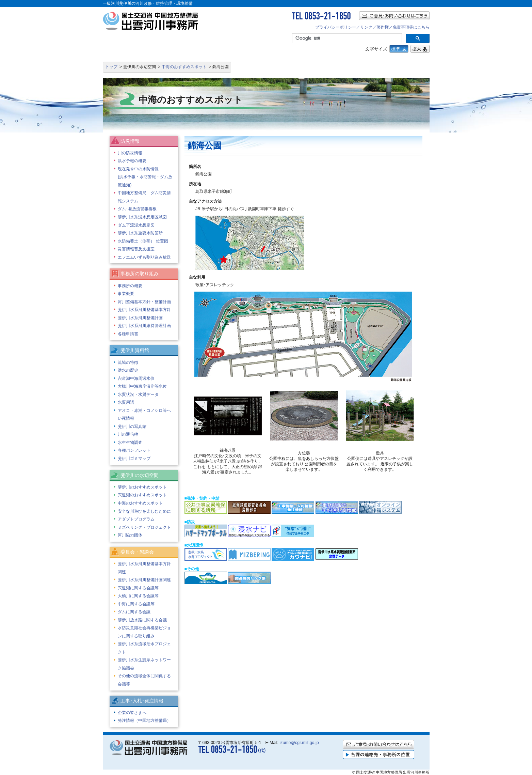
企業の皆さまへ (132, 713)
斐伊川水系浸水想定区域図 (142, 217)
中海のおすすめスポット (184, 67)
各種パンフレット (134, 450)
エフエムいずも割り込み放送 (144, 257)
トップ (111, 67)
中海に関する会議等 (136, 604)
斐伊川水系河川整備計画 (140, 318)
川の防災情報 (130, 153)
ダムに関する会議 (134, 612)
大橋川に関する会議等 (138, 596)
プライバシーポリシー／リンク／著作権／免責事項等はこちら (372, 27)
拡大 (420, 49)
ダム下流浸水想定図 (136, 225)
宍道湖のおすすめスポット (142, 495)
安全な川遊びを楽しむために (144, 511)
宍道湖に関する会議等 (138, 588)
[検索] (346, 38)
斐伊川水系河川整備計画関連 (144, 580)
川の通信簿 (128, 434)
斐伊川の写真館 (132, 427)
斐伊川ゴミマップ (134, 459)
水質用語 (126, 402)
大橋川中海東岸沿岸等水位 (142, 386)
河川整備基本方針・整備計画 (144, 302)
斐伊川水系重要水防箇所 (140, 233)
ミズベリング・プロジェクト (144, 527)
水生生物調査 (130, 443)
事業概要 (126, 294)
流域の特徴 (128, 362)
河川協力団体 (130, 535)
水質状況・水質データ (138, 394)
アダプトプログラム (136, 519)
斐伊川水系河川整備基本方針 (144, 310)
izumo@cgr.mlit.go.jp (299, 743)
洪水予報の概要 (132, 161)
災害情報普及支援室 (136, 249)
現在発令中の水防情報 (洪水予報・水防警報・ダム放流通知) (145, 177)
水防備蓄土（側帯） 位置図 (143, 241)
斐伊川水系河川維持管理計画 (144, 326)
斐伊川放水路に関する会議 (142, 620)
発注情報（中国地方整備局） (144, 720)
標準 (399, 49)
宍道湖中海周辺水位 (136, 378)
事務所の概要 (130, 286)
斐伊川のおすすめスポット (142, 487)
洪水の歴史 (128, 370)
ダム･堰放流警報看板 (137, 209)
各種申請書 (128, 334)
